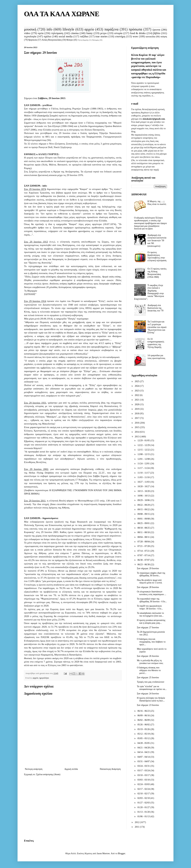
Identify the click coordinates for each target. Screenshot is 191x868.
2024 (137, 386)
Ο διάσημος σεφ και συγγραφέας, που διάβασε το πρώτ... (151, 642)
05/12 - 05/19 (144, 734)
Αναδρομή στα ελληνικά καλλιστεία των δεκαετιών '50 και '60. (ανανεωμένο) (157, 241)
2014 (137, 432)
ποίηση (164, 37)
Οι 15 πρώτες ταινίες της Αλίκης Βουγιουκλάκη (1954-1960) (157, 273)
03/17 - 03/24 (144, 771)
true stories (101, 36)
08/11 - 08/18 (144, 532)
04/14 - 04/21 (144, 752)
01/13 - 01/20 (144, 812)
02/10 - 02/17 (144, 794)
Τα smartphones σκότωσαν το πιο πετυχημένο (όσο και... (150, 614)
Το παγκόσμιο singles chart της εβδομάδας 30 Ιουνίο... (151, 574)
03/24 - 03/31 (144, 766)
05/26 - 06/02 (144, 725)
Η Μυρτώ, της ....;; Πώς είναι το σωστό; (157, 203)
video (27, 33)
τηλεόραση (57, 33)
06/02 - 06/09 (144, 720)
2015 (137, 427)
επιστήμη (120, 36)
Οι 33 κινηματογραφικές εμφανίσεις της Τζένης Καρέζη (156, 343)
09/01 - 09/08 (144, 519)
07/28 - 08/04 (144, 542)
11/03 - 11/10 (144, 477)
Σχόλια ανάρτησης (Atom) (48, 774)
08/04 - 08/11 (144, 537)
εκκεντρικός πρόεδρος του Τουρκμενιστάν (80, 137)
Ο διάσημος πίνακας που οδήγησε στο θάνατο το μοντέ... (149, 670)
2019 (137, 409)
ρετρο (103, 33)
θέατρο (70, 40)
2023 (137, 391)
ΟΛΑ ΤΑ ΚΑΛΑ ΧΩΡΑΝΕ (62, 14)
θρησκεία (33, 40)
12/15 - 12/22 (144, 450)
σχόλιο (47, 36)
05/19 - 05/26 (144, 729)
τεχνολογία (30, 36)
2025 (137, 381)
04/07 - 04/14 (144, 757)
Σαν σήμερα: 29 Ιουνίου (148, 568)
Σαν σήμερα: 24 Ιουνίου (148, 694)
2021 (137, 400)
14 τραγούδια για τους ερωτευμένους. (157, 357)
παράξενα (111, 29)
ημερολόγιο (44, 678)
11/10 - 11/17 (144, 473)
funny (89, 33)
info (49, 29)
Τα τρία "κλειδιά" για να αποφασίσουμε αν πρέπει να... (152, 688)
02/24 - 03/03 (144, 784)
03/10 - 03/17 (144, 775)
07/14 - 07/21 (144, 551)
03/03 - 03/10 (144, 780)
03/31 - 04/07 (144, 761)
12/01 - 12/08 (144, 459)
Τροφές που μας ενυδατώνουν (151, 682)
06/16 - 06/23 (144, 711)
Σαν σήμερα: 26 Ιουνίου (148, 656)
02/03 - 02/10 (144, 798)
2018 (137, 414)
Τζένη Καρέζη (83, 40)
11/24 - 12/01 (144, 464)
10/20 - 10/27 (144, 486)
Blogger (121, 853)
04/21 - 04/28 (144, 748)
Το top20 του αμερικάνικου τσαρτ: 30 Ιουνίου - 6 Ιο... (150, 607)
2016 (137, 423)
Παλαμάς (96, 40)
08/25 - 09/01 (144, 523)
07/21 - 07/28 (144, 546)
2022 (137, 395)
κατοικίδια (150, 37)
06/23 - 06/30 (144, 565)
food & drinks (138, 33)
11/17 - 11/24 (144, 468)
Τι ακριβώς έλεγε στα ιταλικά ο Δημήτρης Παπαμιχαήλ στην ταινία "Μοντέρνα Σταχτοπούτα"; (149, 292)
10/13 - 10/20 (144, 491)
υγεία (41, 33)
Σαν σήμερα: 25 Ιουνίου (148, 678)
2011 (137, 827)
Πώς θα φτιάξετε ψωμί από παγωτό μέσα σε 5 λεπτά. (150, 581)
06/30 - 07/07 (144, 560)
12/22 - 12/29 (144, 445)
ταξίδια (84, 36)
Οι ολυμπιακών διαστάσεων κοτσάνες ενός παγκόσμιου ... (152, 593)
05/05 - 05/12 (144, 738)
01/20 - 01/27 (144, 807)
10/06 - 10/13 (144, 496)
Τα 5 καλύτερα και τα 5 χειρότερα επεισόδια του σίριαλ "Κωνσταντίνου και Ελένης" (157, 327)
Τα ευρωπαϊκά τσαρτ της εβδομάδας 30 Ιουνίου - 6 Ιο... (152, 600)
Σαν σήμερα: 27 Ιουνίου (148, 628)
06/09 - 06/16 (144, 715)
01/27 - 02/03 (144, 803)
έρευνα (156, 30)
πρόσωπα (135, 29)
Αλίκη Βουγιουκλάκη (52, 40)
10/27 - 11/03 (144, 482)
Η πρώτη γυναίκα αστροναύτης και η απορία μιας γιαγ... (151, 622)
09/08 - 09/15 (144, 514)
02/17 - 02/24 (144, 789)
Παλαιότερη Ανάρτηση (110, 769)
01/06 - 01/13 (144, 816)
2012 (137, 822)
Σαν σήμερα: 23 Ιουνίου (148, 705)
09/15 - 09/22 (144, 509)
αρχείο (89, 29)
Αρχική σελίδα (71, 769)
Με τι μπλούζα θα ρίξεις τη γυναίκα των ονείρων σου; (150, 662)
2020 (137, 404)
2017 (137, 418)
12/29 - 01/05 (144, 440)
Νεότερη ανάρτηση (34, 769)
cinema (75, 33)
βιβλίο (157, 33)
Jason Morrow (103, 853)
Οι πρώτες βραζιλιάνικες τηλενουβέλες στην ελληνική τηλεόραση (157, 256)
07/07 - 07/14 (144, 555)
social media (66, 36)
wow (135, 36)
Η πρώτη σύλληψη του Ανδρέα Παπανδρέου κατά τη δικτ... (151, 699)
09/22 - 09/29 (144, 505)
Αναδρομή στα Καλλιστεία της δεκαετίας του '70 (155, 308)
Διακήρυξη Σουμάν (48, 116)
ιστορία (118, 33)
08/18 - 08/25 (144, 528)
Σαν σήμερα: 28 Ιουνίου (148, 587)
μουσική (30, 29)
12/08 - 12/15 (144, 454)
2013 (137, 437)
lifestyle (68, 29)
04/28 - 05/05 (144, 743)
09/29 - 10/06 (144, 500)
